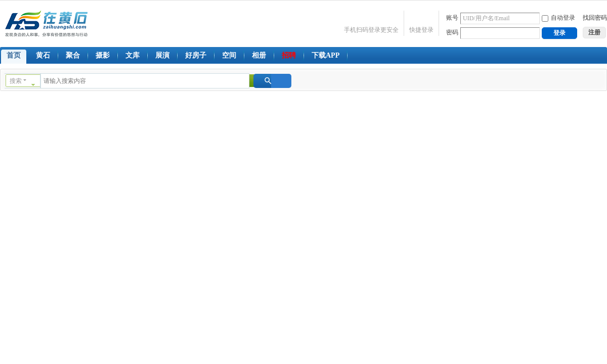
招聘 (289, 55)
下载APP (326, 55)
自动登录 (558, 18)
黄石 (43, 55)
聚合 (73, 55)
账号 (452, 18)
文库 (133, 55)
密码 (452, 32)
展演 (162, 55)
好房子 (196, 55)
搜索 (16, 81)
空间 (229, 55)
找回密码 (595, 18)
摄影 (103, 55)
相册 (259, 55)
